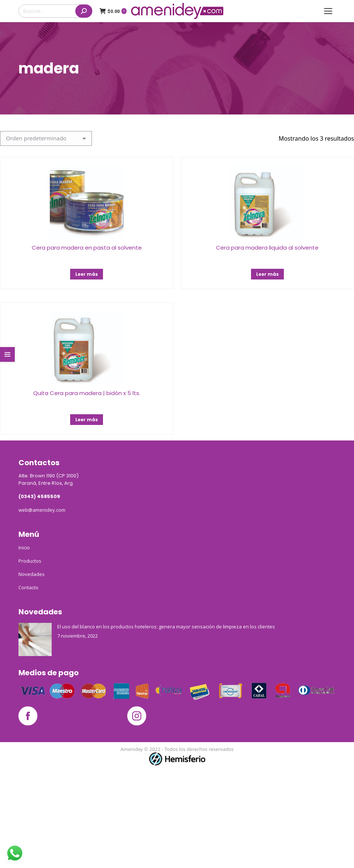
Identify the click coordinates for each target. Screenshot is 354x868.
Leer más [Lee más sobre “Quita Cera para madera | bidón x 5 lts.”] (87, 420)
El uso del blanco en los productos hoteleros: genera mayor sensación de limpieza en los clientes (166, 627)
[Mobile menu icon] (328, 11)
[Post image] (35, 639)
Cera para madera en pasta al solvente (87, 248)
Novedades (32, 574)
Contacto (28, 587)
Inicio (24, 548)
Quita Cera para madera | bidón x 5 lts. (87, 393)
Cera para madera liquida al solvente (267, 248)
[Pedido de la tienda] (46, 138)
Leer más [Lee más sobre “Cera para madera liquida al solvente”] (267, 274)
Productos (30, 561)
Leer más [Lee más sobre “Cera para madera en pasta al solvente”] (87, 274)
